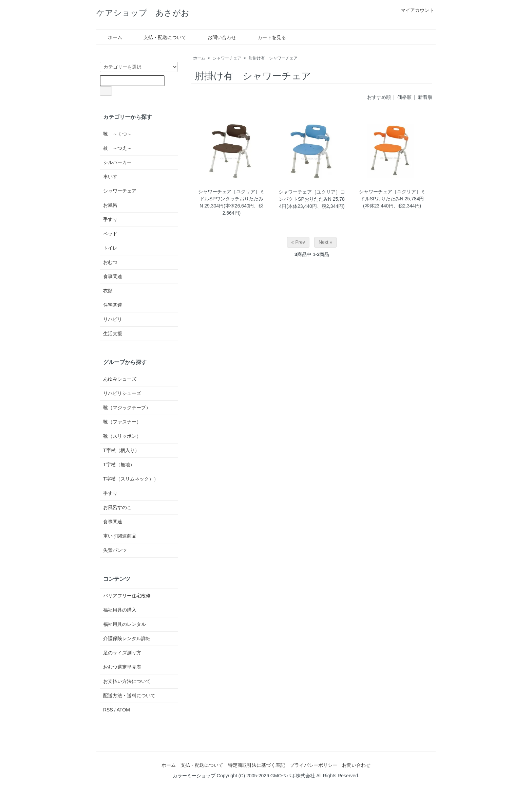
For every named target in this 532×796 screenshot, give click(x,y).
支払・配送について (160, 37)
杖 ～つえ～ (117, 148)
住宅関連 (113, 305)
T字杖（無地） (119, 465)
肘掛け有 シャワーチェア (273, 58)
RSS (108, 710)
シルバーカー (117, 162)
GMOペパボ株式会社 (293, 776)
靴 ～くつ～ (117, 134)
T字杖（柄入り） (121, 450)
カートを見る (267, 37)
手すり (110, 219)
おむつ (110, 262)
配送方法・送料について (129, 695)
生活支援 (113, 333)
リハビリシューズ (122, 393)
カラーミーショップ (194, 776)
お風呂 (110, 205)
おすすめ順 (379, 97)
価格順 (404, 97)
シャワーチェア (227, 58)
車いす (110, 177)
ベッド (110, 234)
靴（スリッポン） (122, 436)
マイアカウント (414, 10)
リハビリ (113, 319)
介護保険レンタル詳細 (127, 638)
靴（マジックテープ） (127, 408)
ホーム (110, 37)
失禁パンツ (115, 550)
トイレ (110, 248)
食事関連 (113, 276)
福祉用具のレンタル (125, 624)
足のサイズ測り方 (122, 653)
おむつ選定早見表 (122, 667)
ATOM (123, 710)
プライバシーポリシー (313, 765)
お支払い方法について (127, 681)
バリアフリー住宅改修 (127, 596)
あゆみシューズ (120, 379)
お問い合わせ (217, 37)
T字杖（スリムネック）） (131, 479)
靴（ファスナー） (122, 422)
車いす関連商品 (120, 536)
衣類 (108, 291)
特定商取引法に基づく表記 (256, 765)
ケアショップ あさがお (143, 13)
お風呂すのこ (117, 507)
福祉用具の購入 (120, 610)
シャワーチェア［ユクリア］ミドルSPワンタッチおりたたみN (231, 199)
